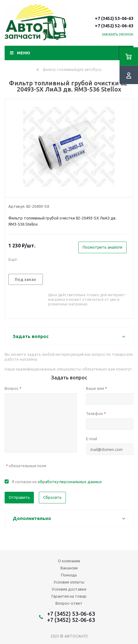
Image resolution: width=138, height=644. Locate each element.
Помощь (69, 575)
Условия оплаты (69, 582)
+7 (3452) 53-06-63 (114, 18)
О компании (69, 561)
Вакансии (69, 568)
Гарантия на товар (69, 596)
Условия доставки (69, 589)
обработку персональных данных (70, 482)
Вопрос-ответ (69, 603)
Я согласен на (57, 482)
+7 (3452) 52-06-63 (114, 26)
